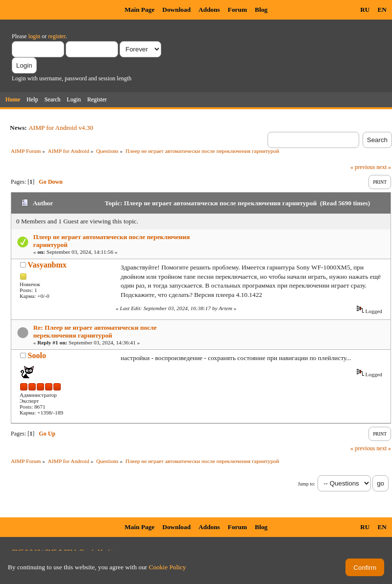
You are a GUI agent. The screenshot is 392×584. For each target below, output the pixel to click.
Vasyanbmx (47, 265)
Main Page (139, 10)
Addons (209, 10)
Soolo (37, 355)
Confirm (365, 568)
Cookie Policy (168, 567)
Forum (237, 10)
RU (365, 10)
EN (382, 10)
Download (176, 10)
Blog (261, 10)
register (57, 36)
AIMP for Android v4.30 (61, 128)
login (35, 36)
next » (384, 167)
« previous (363, 167)
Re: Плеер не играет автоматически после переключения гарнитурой (95, 331)
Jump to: (306, 484)
